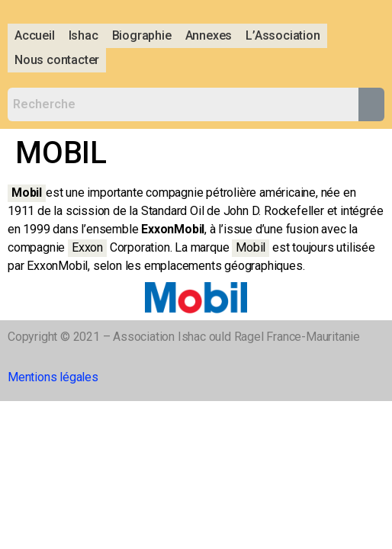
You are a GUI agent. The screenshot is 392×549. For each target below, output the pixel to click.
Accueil (35, 35)
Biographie (142, 35)
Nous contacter (57, 60)
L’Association (283, 35)
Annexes (209, 35)
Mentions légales (53, 377)
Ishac (84, 35)
